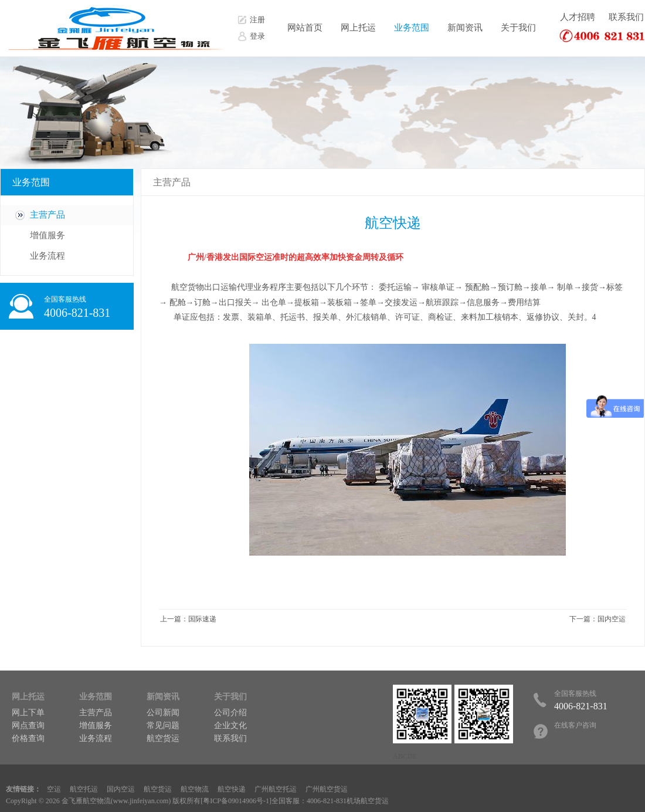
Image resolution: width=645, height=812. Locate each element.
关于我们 (518, 28)
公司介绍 (230, 713)
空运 (54, 789)
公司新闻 (163, 713)
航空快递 (232, 789)
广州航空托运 (276, 789)
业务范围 (412, 28)
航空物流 (195, 789)
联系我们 (626, 17)
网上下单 (28, 713)
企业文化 (230, 725)
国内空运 (612, 619)
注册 (257, 20)
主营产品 (47, 215)
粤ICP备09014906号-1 (236, 801)
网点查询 (28, 725)
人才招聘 (578, 17)
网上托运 (358, 28)
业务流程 (47, 256)
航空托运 (84, 789)
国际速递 (202, 619)
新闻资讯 (465, 28)
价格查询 (28, 738)
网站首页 (305, 28)
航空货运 (163, 738)
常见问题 (163, 725)
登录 (257, 36)
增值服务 (47, 235)
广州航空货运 (327, 789)
